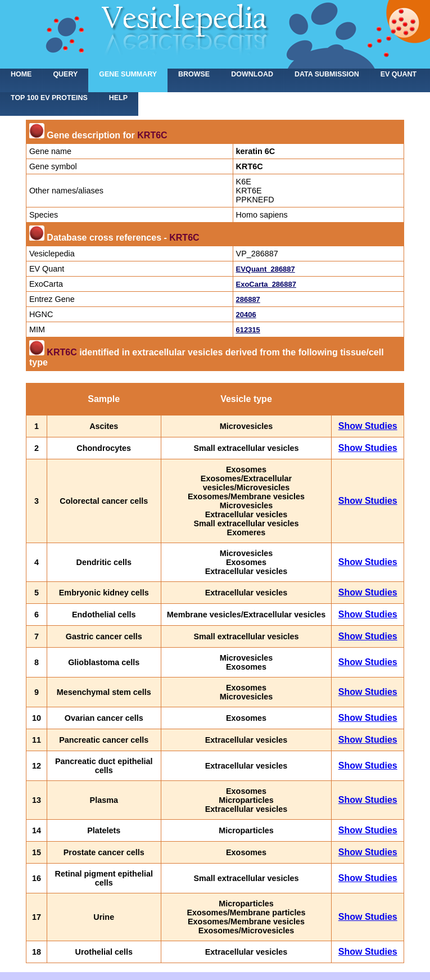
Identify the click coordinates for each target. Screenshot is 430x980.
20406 (246, 315)
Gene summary (128, 74)
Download (252, 74)
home (21, 74)
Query (65, 74)
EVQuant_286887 (266, 269)
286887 (248, 299)
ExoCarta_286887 (266, 284)
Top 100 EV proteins (49, 98)
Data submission (327, 74)
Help (118, 98)
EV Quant (399, 74)
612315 (248, 330)
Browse (194, 74)
